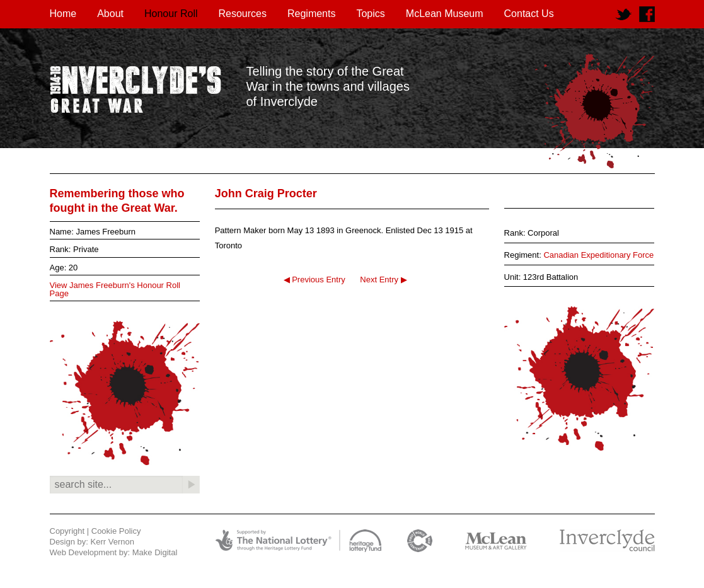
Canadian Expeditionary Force (598, 255)
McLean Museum (445, 14)
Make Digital (155, 552)
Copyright (67, 531)
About (110, 14)
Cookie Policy (116, 531)
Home (63, 14)
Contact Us (529, 14)
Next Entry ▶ (383, 280)
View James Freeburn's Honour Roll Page (115, 289)
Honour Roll (171, 14)
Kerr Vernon (113, 542)
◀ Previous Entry (314, 280)
